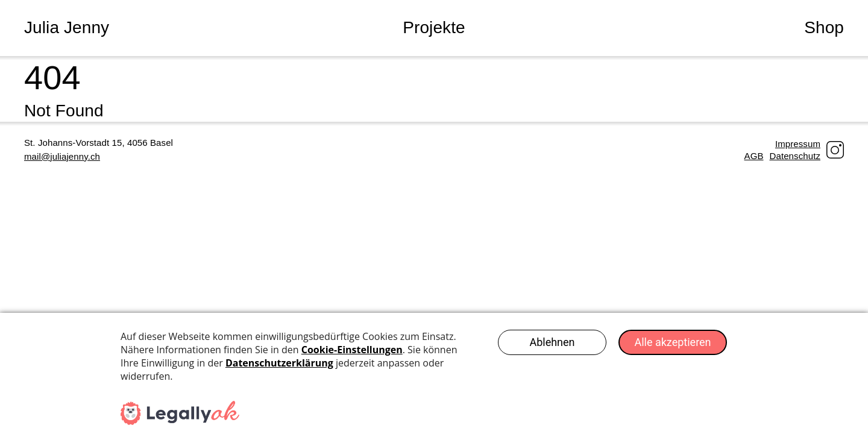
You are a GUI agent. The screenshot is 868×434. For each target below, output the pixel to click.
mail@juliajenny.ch (62, 156)
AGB (754, 156)
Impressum (798, 144)
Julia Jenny (67, 27)
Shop (824, 27)
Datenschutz (795, 156)
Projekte (434, 27)
